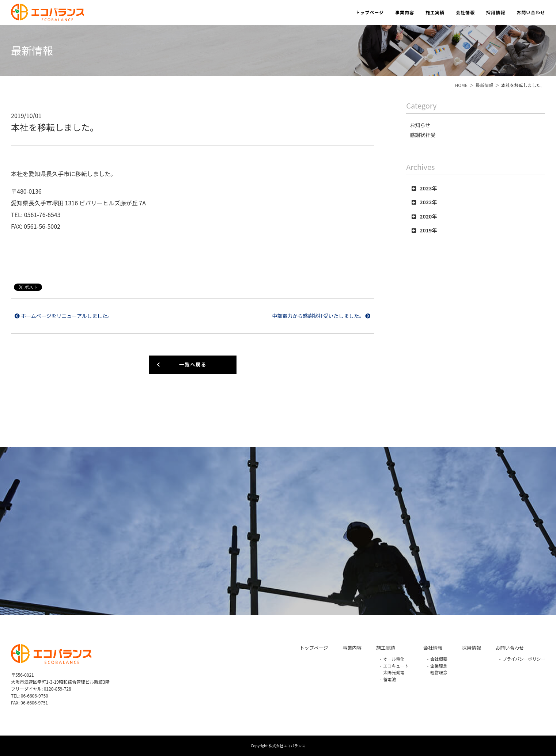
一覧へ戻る (181, 364)
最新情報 (484, 85)
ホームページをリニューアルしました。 (64, 316)
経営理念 (439, 672)
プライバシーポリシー (524, 659)
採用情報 (496, 12)
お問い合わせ (531, 12)
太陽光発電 (394, 672)
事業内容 (405, 12)
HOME (461, 85)
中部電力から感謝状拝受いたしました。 (321, 316)
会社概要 (439, 659)
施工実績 (435, 12)
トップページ (370, 12)
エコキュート (396, 666)
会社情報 (465, 12)
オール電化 (394, 659)
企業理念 (439, 666)
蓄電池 (389, 679)
